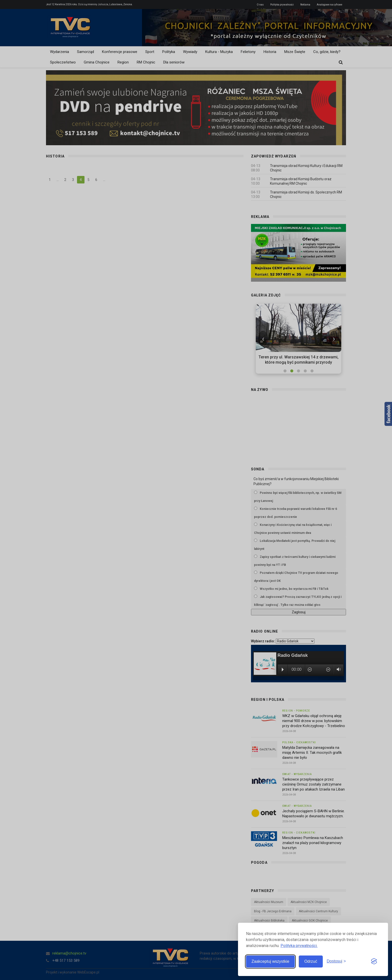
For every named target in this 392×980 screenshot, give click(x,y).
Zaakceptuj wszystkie (270, 961)
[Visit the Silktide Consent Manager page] (374, 962)
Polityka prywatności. (299, 946)
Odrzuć (311, 961)
